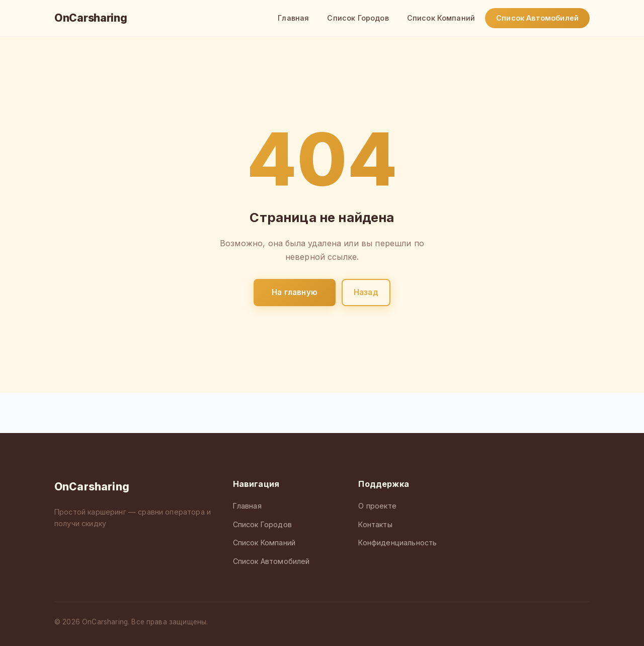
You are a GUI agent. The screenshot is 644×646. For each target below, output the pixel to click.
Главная (293, 18)
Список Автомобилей (537, 18)
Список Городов (358, 18)
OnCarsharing (91, 18)
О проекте (377, 506)
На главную (295, 292)
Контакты (375, 524)
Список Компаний (441, 18)
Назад (366, 292)
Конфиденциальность (397, 543)
